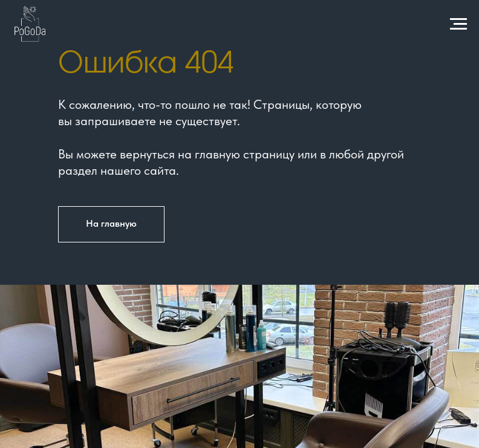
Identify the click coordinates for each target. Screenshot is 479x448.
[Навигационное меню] (458, 24)
